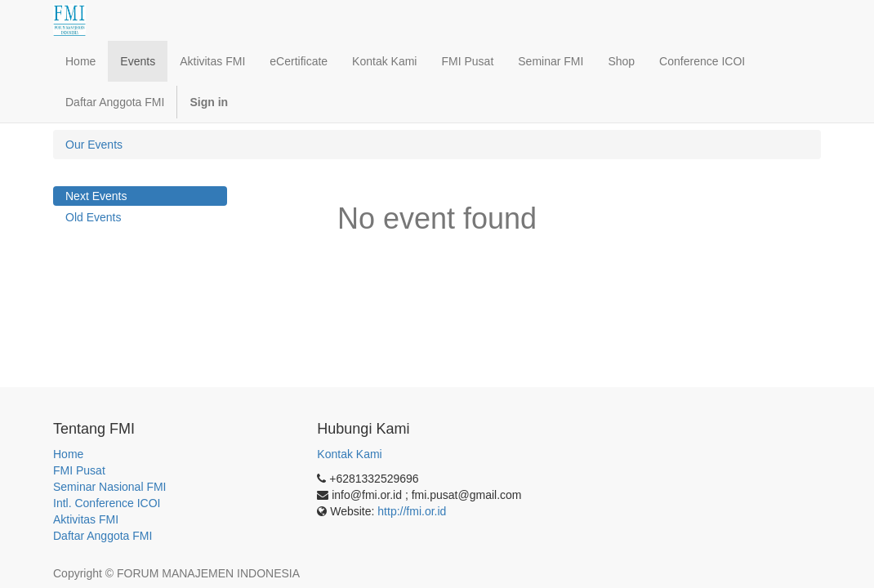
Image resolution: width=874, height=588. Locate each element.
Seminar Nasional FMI (110, 487)
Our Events (94, 145)
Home (68, 454)
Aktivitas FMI (86, 519)
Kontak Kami (349, 454)
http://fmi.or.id (412, 511)
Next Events (96, 196)
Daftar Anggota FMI (103, 536)
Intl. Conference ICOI (107, 503)
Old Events (93, 217)
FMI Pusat (79, 470)
